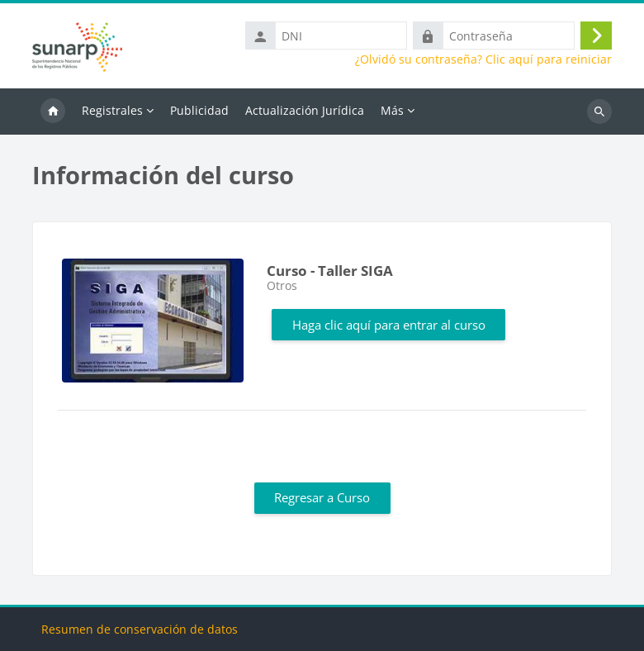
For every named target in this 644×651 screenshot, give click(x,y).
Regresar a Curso (322, 497)
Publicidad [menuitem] (199, 110)
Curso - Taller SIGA (330, 271)
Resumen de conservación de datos (140, 629)
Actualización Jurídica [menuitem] (305, 110)
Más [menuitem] (392, 110)
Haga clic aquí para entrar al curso (389, 325)
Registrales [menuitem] (112, 110)
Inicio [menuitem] (53, 112)
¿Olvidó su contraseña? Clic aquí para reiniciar (483, 59)
